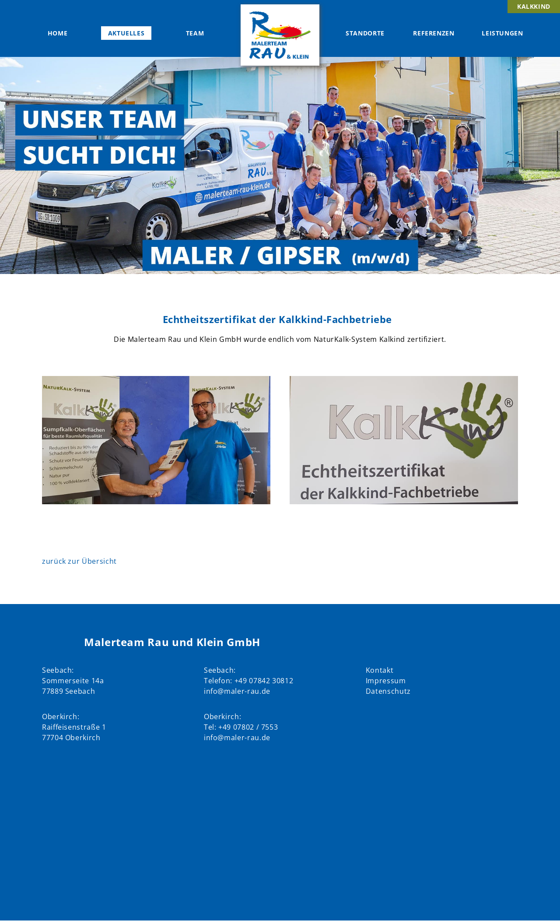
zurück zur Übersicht (79, 561)
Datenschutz (388, 691)
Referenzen (434, 33)
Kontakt (380, 670)
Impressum (386, 681)
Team (195, 33)
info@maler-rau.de (237, 691)
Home (58, 33)
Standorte (365, 33)
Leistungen (502, 33)
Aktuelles (126, 33)
